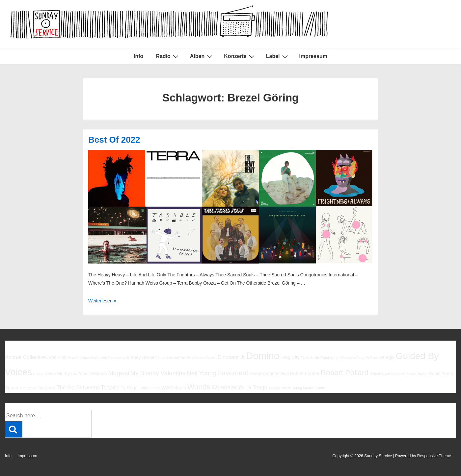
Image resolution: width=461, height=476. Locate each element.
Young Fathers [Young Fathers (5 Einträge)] (280, 388)
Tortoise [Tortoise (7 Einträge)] (110, 387)
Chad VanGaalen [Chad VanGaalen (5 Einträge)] (94, 358)
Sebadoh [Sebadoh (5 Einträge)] (398, 374)
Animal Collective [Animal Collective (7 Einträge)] (26, 357)
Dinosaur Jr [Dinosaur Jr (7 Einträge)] (231, 357)
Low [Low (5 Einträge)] (74, 374)
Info (138, 56)
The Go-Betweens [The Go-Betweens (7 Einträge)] (78, 387)
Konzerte (240, 56)
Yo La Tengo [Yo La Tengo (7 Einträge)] (252, 387)
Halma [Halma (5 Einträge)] (38, 374)
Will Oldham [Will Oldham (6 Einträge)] (174, 388)
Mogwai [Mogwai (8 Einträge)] (119, 373)
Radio (168, 56)
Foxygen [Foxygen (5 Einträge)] (348, 358)
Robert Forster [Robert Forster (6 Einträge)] (305, 374)
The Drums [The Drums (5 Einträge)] (47, 388)
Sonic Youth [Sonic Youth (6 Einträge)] (441, 374)
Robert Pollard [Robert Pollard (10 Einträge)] (344, 373)
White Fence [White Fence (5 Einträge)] (150, 388)
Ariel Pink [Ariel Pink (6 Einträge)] (57, 357)
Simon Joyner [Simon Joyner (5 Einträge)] (417, 374)
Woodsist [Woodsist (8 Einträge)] (224, 387)
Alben (202, 56)
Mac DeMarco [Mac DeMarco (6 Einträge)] (93, 374)
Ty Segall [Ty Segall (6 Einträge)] (130, 388)
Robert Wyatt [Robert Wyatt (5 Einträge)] (380, 374)
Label (278, 56)
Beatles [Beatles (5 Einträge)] (73, 358)
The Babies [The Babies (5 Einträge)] (28, 388)
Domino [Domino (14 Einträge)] (263, 356)
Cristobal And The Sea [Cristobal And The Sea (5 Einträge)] (176, 358)
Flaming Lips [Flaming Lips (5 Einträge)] (330, 358)
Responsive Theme (434, 456)
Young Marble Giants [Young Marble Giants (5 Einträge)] (308, 388)
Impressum (313, 56)
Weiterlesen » (102, 301)
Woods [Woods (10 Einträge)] (199, 387)
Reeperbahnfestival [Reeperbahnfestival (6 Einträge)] (269, 374)
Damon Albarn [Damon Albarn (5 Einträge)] (205, 358)
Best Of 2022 (114, 140)
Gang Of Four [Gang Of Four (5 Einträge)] (366, 358)
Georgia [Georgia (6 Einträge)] (387, 357)
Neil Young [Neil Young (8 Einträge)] (201, 373)
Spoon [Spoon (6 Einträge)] (12, 388)
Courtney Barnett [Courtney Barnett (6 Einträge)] (139, 357)
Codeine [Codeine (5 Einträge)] (115, 358)
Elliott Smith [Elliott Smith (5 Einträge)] (310, 358)
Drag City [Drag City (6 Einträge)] (290, 357)
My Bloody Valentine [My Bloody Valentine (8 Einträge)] (158, 373)
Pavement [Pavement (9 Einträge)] (233, 373)
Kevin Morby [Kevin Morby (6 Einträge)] (57, 374)
